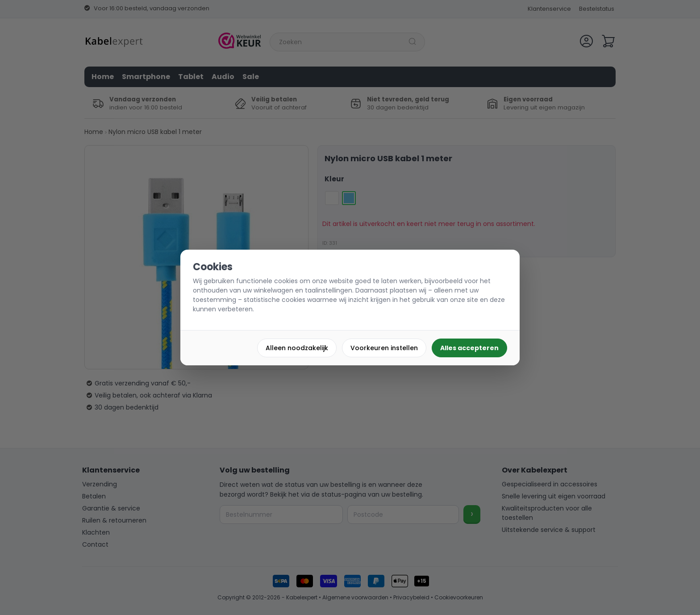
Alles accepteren (469, 348)
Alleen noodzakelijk (297, 348)
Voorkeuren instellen (384, 348)
